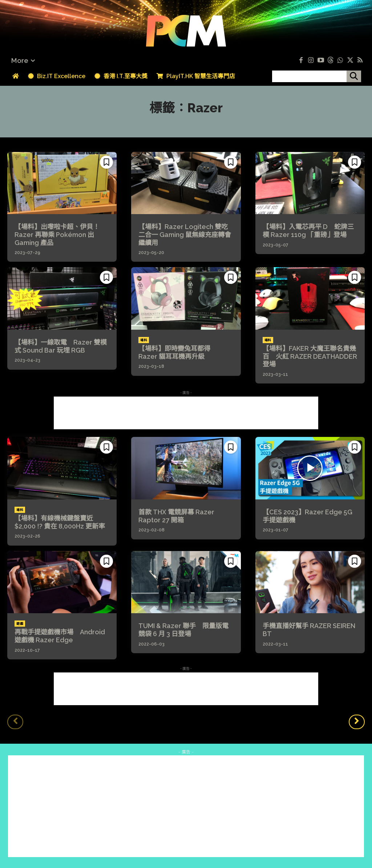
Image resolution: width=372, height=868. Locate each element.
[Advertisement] (186, 413)
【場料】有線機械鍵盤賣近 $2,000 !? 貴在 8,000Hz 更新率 (60, 522)
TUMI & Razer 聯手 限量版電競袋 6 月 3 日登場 (183, 630)
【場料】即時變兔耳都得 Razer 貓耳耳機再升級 (178, 352)
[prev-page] (15, 722)
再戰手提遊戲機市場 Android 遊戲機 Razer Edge (60, 636)
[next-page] (357, 722)
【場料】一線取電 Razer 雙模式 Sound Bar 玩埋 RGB (61, 346)
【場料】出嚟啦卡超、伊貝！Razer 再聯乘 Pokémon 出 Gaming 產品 (57, 234)
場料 (144, 340)
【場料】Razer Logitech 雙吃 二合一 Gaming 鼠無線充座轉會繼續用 (186, 234)
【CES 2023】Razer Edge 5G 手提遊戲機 (308, 516)
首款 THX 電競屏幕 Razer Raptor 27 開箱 (176, 516)
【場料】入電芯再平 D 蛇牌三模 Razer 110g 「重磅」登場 (308, 231)
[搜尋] (354, 76)
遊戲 (20, 624)
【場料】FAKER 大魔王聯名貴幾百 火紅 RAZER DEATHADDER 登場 (310, 356)
